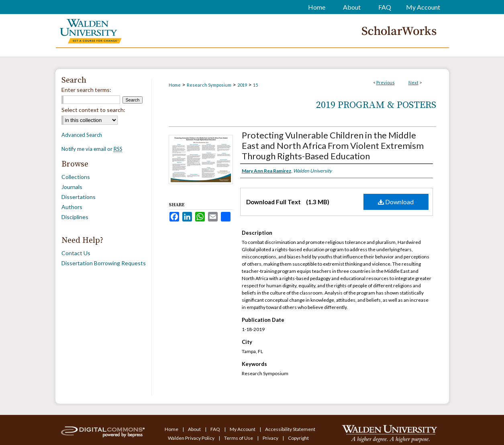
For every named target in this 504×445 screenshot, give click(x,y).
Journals (72, 187)
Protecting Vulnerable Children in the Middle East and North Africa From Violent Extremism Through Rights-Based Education (333, 145)
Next (413, 82)
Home (175, 85)
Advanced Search (82, 135)
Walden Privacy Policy (192, 438)
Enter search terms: (86, 90)
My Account (243, 429)
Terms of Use (239, 438)
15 (255, 85)
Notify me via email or (92, 149)
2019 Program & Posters (376, 105)
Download (396, 202)
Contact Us (76, 253)
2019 (242, 85)
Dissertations (79, 197)
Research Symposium (209, 85)
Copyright (298, 438)
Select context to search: (93, 110)
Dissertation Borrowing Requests (104, 263)
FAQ (216, 429)
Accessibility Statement (290, 429)
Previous (386, 82)
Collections (76, 177)
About (195, 429)
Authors (72, 207)
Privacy (271, 438)
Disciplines (75, 217)
